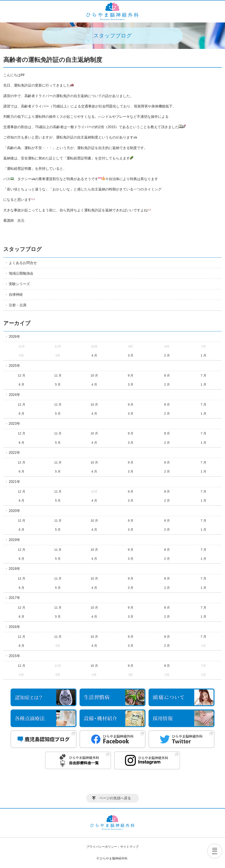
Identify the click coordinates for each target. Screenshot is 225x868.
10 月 (94, 375)
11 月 (58, 375)
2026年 (15, 337)
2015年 (15, 656)
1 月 (203, 355)
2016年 (15, 627)
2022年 (15, 453)
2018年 (15, 569)
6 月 (22, 384)
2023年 (15, 424)
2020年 (15, 511)
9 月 (131, 375)
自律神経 (16, 295)
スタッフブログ (23, 249)
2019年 (15, 540)
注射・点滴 (18, 305)
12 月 (21, 375)
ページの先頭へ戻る (115, 798)
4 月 (94, 355)
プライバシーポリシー (102, 847)
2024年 (15, 395)
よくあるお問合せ (23, 263)
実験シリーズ (19, 284)
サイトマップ (129, 847)
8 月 (167, 375)
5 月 (58, 384)
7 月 (203, 375)
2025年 (15, 366)
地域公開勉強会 (21, 273)
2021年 (15, 482)
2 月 (167, 355)
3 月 (131, 355)
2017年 (15, 598)
